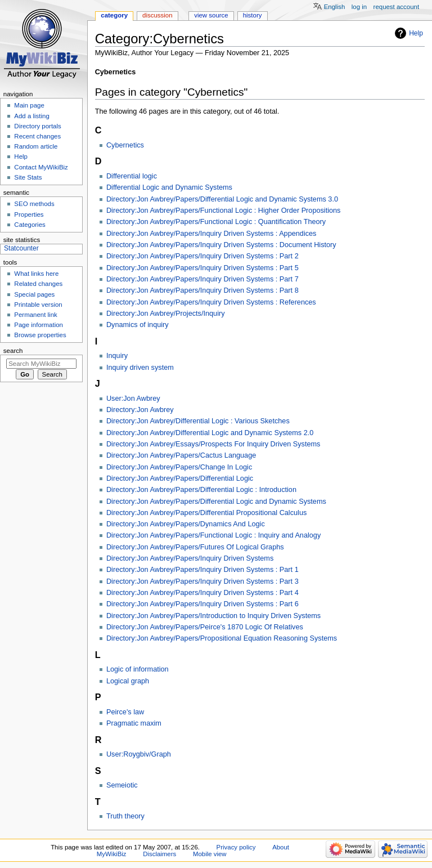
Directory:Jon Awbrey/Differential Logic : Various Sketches (198, 421)
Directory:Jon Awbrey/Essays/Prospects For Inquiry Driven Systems (213, 444)
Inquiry (117, 356)
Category (114, 15)
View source (211, 15)
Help (416, 33)
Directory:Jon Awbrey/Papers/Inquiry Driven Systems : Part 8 (202, 290)
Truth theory (125, 816)
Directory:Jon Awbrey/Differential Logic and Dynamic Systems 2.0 (210, 433)
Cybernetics (125, 145)
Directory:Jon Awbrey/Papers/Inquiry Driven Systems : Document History (221, 245)
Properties (29, 214)
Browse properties (40, 335)
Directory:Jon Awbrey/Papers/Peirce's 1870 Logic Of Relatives (205, 627)
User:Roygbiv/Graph (139, 754)
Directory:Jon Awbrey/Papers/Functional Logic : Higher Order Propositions (224, 211)
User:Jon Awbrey (133, 399)
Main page (29, 105)
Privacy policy (236, 847)
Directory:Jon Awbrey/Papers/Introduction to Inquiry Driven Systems (213, 616)
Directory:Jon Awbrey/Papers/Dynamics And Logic (186, 524)
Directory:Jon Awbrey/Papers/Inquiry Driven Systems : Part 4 (202, 593)
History (253, 15)
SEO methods (34, 204)
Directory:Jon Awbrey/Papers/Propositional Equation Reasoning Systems (222, 638)
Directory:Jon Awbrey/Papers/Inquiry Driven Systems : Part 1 (202, 570)
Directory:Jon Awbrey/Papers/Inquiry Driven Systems (190, 558)
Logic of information (138, 669)
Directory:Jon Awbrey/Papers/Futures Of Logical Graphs (195, 547)
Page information (39, 325)
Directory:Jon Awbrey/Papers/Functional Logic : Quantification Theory (216, 222)
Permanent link (35, 315)
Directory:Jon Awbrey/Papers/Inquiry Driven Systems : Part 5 (202, 268)
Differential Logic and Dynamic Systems (169, 187)
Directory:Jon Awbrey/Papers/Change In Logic (179, 467)
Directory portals (37, 126)
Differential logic (132, 176)
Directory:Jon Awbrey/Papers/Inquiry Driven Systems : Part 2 (202, 256)
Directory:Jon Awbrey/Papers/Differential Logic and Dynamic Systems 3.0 (222, 199)
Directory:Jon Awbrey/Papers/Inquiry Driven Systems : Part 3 (202, 581)
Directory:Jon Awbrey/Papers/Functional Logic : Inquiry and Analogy (213, 535)
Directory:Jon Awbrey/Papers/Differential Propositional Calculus (206, 513)
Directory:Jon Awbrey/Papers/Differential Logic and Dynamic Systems (216, 502)
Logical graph (128, 681)
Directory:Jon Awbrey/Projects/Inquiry (166, 314)
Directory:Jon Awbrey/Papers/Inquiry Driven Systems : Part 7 (202, 279)
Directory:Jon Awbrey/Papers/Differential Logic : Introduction (201, 490)
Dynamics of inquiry (138, 325)
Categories (30, 225)
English (335, 7)
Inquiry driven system (140, 368)
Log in (359, 7)
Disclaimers (159, 854)
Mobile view (210, 854)
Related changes (38, 284)
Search (13, 351)
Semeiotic (122, 785)
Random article (36, 146)
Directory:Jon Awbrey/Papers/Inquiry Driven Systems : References (211, 302)
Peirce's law (125, 712)
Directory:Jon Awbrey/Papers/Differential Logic (180, 478)
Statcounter (21, 248)
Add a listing (31, 116)
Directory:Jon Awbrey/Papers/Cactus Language (181, 455)
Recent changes (37, 136)
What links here (36, 274)
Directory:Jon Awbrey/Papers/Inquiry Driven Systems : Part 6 (202, 604)
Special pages (34, 294)
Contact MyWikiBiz (41, 167)
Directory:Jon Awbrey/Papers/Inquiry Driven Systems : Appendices (211, 234)
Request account (397, 7)
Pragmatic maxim (134, 723)
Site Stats (28, 177)
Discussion (157, 15)
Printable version (38, 305)
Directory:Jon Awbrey (140, 410)
